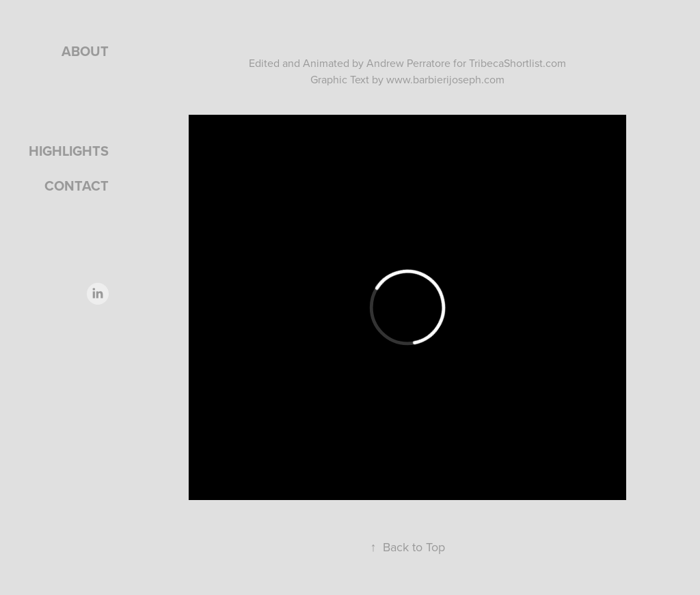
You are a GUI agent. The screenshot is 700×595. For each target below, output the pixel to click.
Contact (77, 185)
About (85, 51)
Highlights (69, 151)
